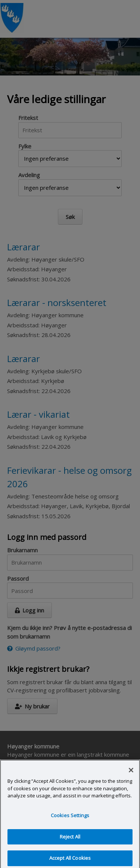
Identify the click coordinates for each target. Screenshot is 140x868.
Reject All (70, 839)
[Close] (131, 772)
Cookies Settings (70, 818)
